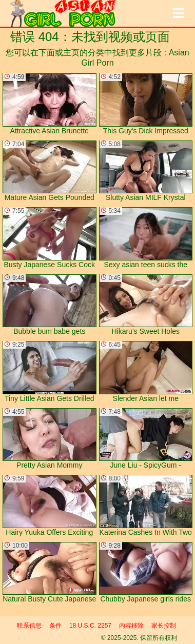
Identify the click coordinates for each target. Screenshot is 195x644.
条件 (55, 626)
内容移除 (131, 626)
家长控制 (164, 626)
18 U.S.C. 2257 (90, 626)
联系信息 (29, 626)
